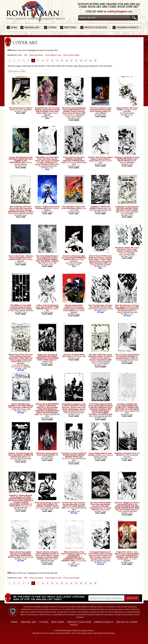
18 (91, 61)
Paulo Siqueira (107, 455)
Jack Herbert (40, 508)
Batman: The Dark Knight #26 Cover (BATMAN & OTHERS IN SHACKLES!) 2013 (21, 455)
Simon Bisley (79, 311)
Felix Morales (77, 356)
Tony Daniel (25, 557)
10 (52, 61)
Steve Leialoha (98, 363)
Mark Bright (80, 259)
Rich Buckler (125, 212)
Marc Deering (124, 255)
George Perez (14, 311)
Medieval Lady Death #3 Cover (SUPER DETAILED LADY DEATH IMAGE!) (127, 159)
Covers (52, 27)
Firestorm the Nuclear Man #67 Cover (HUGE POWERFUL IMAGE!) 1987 (74, 258)
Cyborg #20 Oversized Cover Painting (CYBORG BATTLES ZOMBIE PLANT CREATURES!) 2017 (21, 160)
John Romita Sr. (17, 367)
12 (62, 61)
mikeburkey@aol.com (120, 12)
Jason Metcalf (71, 508)
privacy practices (132, 609)
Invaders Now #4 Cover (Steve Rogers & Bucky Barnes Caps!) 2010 (100, 159)
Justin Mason (22, 409)
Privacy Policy (134, 615)
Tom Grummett (80, 561)
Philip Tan (123, 253)
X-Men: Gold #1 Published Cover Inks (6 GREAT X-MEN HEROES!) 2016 (47, 307)
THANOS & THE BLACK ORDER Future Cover (100, 208)
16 (81, 61)
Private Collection (95, 27)
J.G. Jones (132, 559)
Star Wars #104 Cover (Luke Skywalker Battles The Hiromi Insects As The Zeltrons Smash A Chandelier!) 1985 (100, 357)
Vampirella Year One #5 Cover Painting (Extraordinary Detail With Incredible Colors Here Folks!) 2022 (47, 111)
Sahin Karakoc (27, 259)
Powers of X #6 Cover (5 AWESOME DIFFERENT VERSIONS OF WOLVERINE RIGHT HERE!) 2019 (47, 357)
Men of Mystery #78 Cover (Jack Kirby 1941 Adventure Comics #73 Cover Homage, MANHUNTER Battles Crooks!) (21, 209)
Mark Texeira (101, 510)
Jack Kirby (26, 362)
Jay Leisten (54, 309)
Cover (24, 111)
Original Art (32, 27)
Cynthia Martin (96, 362)
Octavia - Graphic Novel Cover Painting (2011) (47, 208)
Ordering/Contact (127, 27)
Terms (81, 617)
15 (76, 61)
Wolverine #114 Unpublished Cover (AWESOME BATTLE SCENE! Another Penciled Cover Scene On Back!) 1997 (74, 111)
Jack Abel (124, 214)
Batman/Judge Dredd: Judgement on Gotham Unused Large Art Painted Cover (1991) (74, 308)
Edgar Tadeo (71, 117)
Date (20, 55)
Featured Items (74, 36)
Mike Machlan (14, 214)
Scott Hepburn (93, 309)
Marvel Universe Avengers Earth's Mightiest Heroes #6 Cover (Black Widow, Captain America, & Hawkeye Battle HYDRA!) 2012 (47, 555)
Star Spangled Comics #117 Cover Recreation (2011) (73, 208)
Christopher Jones (130, 110)
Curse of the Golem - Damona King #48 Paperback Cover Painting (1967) (21, 258)
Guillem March (53, 113)
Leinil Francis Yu (70, 115)
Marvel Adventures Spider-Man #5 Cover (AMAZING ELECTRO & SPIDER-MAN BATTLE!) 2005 (20, 555)
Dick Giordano (71, 263)
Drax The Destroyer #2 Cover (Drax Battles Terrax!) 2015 (101, 306)
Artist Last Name (36, 55)
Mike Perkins (127, 455)
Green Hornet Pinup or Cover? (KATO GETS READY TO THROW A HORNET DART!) (47, 504)
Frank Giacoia (18, 365)
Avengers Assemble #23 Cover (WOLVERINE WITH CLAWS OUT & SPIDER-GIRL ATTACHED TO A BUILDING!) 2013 (127, 407)
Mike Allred (93, 416)
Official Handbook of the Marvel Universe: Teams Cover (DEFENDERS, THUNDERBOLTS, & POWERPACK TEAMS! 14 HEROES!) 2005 (74, 556)
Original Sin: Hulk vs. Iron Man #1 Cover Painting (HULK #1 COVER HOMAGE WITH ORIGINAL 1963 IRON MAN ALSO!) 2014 (127, 555)
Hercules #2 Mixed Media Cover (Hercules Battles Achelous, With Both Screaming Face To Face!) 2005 (100, 506)
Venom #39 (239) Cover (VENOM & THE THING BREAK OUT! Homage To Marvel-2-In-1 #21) (21, 407)
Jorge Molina (124, 411)
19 (95, 61)
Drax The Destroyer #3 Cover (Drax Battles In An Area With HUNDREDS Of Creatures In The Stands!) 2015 (127, 308)
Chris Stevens (71, 163)
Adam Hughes (45, 414)
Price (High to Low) (53, 55)
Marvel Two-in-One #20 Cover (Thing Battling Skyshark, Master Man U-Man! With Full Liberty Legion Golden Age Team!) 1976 (21, 358)
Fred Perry (19, 110)
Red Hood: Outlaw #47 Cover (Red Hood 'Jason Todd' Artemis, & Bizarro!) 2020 (127, 249)
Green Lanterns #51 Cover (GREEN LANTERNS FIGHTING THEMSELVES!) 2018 (73, 160)
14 (71, 61)
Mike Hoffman (54, 208)
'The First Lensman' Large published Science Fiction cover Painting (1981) (100, 110)
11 (57, 61)
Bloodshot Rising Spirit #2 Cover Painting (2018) (47, 454)
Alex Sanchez (26, 506)
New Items (70, 27)
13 (67, 61)
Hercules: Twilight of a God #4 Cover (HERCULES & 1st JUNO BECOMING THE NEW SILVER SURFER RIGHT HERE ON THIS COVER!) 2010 (127, 506)
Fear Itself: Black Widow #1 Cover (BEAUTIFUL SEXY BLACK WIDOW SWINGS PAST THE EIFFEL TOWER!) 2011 (47, 259)
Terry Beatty (124, 113)
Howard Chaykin (106, 161)
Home (14, 27)
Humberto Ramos (69, 459)
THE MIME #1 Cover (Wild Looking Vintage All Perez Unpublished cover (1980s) (21, 307)
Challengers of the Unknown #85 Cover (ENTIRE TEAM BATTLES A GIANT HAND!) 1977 (127, 209)
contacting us (71, 609)
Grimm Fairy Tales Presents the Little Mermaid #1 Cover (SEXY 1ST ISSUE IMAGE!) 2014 (73, 505)
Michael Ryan (48, 263)
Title (26, 55)
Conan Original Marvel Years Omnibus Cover (100, 454)
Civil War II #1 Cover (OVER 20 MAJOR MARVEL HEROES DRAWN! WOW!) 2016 (74, 455)
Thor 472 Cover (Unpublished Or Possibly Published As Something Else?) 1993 (127, 356)
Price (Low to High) (71, 55)
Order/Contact (104, 622)
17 (86, 61)
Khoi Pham (53, 559)
